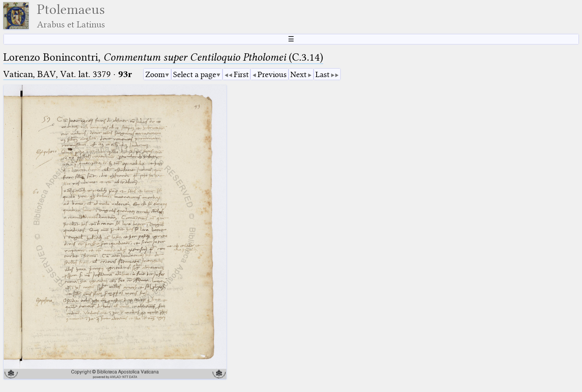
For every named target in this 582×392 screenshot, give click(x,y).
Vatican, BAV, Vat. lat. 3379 (57, 74)
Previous (272, 74)
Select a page (195, 74)
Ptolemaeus (71, 16)
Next (298, 74)
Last (322, 74)
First (241, 74)
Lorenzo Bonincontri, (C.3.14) (163, 57)
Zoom (155, 74)
